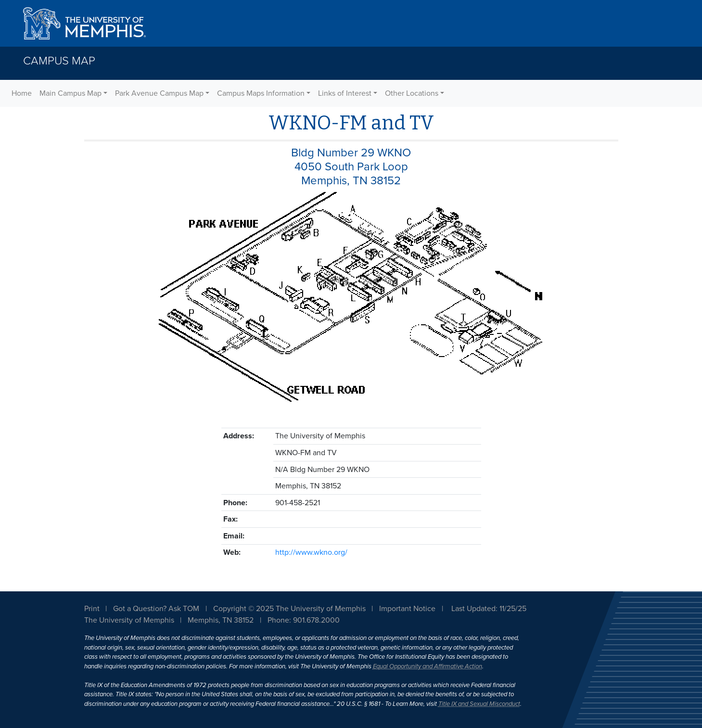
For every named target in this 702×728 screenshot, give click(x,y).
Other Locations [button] (412, 93)
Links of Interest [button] (345, 93)
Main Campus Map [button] (70, 93)
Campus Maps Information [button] (261, 93)
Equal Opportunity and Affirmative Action (428, 666)
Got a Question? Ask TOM (156, 609)
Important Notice (407, 609)
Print (92, 609)
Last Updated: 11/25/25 (489, 609)
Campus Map (59, 61)
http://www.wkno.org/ (311, 552)
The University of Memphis (129, 620)
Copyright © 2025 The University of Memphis (289, 609)
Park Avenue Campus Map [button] (159, 93)
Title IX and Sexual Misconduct (479, 704)
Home (22, 93)
